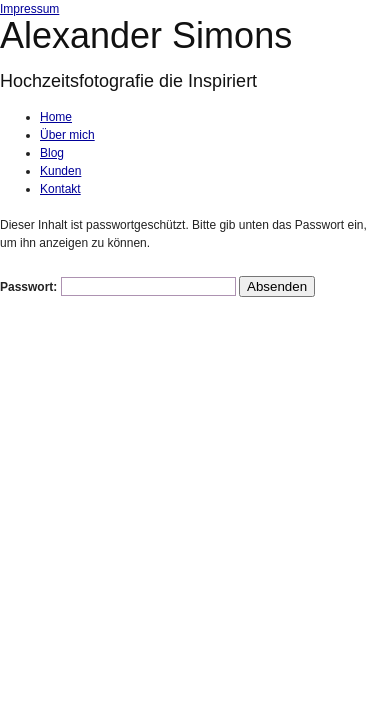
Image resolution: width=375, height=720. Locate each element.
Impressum (29, 9)
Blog (52, 153)
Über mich (67, 135)
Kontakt (60, 189)
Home (56, 117)
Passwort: (118, 287)
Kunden (60, 171)
